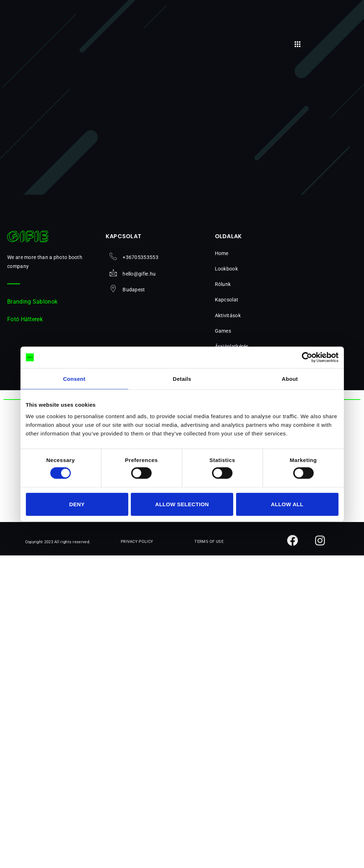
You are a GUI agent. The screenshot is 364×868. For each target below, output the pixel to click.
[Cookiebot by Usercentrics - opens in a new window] (307, 357)
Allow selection (182, 504)
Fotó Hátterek (25, 319)
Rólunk (223, 284)
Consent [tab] (74, 379)
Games (227, 331)
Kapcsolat (227, 300)
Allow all (287, 504)
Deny (77, 504)
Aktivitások (232, 315)
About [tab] (290, 379)
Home (222, 253)
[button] (252, 316)
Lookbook (226, 269)
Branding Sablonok (32, 302)
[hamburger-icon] (298, 45)
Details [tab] (182, 379)
